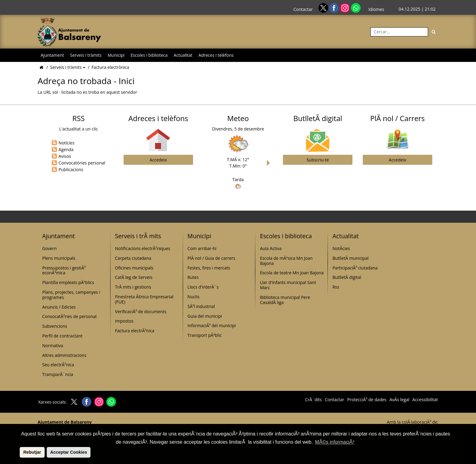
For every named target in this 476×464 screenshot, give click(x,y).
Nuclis (194, 297)
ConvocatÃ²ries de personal (69, 316)
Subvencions (55, 326)
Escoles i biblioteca (149, 55)
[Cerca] (434, 32)
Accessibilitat (425, 400)
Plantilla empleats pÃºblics (68, 282)
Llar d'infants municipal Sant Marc (288, 285)
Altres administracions (64, 355)
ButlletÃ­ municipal (350, 258)
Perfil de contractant (62, 336)
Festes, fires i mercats (209, 268)
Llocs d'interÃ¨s (203, 287)
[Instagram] (345, 7)
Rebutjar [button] (32, 452)
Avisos (65, 156)
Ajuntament (52, 55)
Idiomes (376, 9)
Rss (336, 287)
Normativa (53, 345)
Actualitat (183, 55)
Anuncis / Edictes (59, 307)
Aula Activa (271, 248)
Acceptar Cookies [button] (69, 452)
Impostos (124, 321)
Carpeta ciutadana (133, 258)
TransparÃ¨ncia (58, 374)
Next (270, 163)
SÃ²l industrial (201, 306)
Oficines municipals (134, 268)
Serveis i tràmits (86, 55)
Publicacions (71, 169)
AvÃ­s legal (399, 400)
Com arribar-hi (202, 248)
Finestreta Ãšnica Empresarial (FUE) (144, 299)
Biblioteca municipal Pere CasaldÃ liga (285, 300)
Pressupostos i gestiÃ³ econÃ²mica (64, 270)
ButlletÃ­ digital (347, 277)
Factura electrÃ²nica (135, 331)
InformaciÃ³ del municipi (212, 325)
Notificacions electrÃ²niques (143, 248)
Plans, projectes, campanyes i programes (71, 295)
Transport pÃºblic (205, 335)
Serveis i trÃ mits (138, 236)
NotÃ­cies (341, 248)
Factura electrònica (110, 67)
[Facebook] (335, 7)
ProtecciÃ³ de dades (367, 400)
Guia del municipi (205, 316)
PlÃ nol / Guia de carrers (211, 258)
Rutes (193, 277)
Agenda (66, 149)
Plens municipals (59, 258)
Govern (49, 248)
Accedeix (158, 160)
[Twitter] (324, 7)
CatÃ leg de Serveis (134, 277)
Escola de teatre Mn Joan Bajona (292, 273)
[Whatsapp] (356, 7)
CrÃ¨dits (313, 400)
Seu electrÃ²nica (58, 365)
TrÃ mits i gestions (133, 287)
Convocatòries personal (82, 163)
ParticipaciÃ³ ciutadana (355, 268)
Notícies (66, 143)
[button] (19, 452)
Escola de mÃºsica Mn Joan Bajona (286, 261)
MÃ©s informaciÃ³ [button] (335, 442)
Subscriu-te (318, 160)
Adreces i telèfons (216, 55)
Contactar (303, 9)
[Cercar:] (399, 32)
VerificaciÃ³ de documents (141, 312)
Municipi (116, 55)
